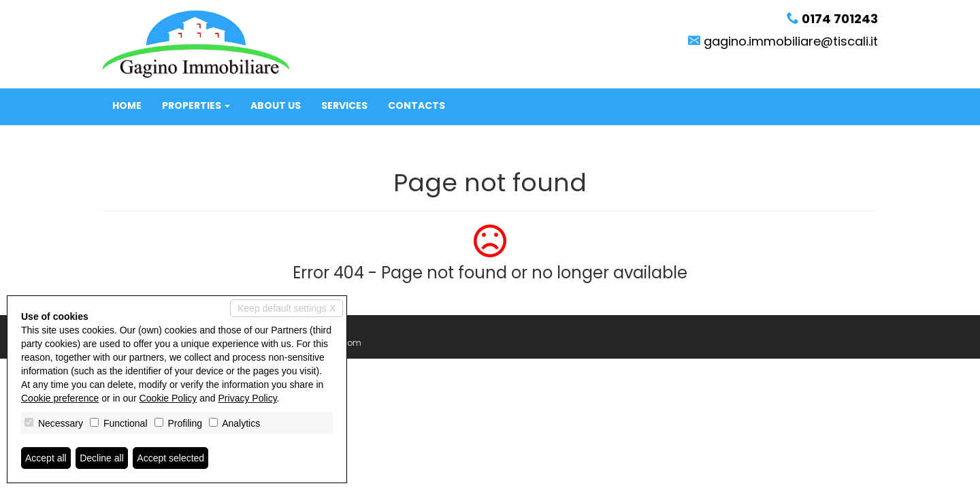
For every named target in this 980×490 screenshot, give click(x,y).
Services (344, 105)
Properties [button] (196, 105)
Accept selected (170, 458)
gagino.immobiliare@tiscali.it (791, 41)
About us (276, 105)
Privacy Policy (248, 398)
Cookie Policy (168, 398)
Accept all (46, 458)
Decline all (102, 458)
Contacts (416, 105)
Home (127, 105)
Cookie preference (60, 398)
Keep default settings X (287, 308)
